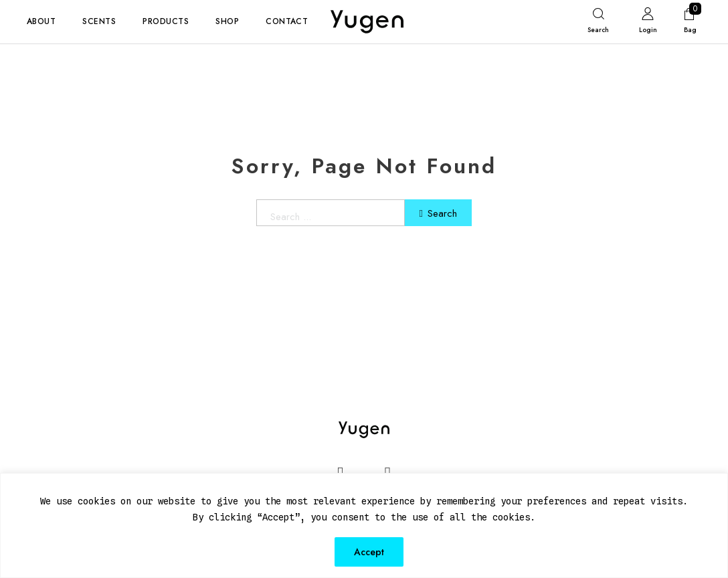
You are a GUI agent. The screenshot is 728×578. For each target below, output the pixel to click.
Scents (99, 21)
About (41, 21)
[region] (364, 525)
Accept (369, 552)
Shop (227, 21)
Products (166, 21)
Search (439, 213)
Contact (287, 21)
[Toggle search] (598, 23)
